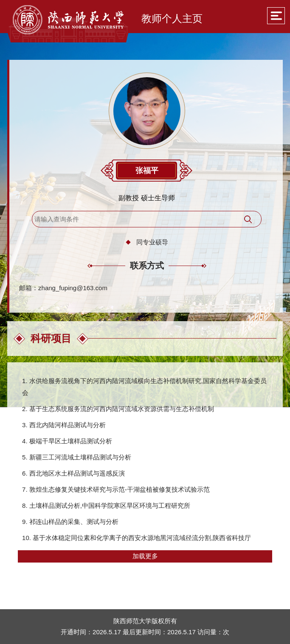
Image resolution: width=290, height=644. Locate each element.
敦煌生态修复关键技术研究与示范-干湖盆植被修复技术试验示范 (120, 489)
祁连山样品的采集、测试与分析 (74, 522)
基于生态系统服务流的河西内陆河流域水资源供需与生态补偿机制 (122, 409)
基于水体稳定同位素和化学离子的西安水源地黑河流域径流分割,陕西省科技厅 (142, 538)
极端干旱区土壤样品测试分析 (71, 441)
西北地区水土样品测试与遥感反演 (77, 473)
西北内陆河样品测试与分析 (68, 425)
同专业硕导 (152, 242)
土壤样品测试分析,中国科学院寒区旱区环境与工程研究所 (110, 505)
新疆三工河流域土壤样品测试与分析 (80, 457)
